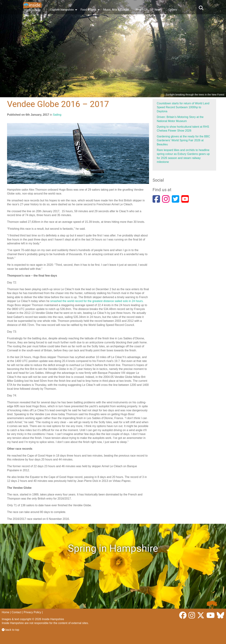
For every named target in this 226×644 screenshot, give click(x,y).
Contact (17, 612)
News (158, 10)
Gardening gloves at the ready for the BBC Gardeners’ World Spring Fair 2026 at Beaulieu (183, 140)
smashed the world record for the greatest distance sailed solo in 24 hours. (97, 301)
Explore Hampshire (62, 10)
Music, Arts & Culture (116, 10)
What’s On (142, 10)
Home (6, 612)
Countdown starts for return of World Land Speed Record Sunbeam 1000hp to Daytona (183, 107)
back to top (11, 630)
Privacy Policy (32, 612)
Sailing (57, 115)
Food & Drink (88, 10)
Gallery (173, 10)
